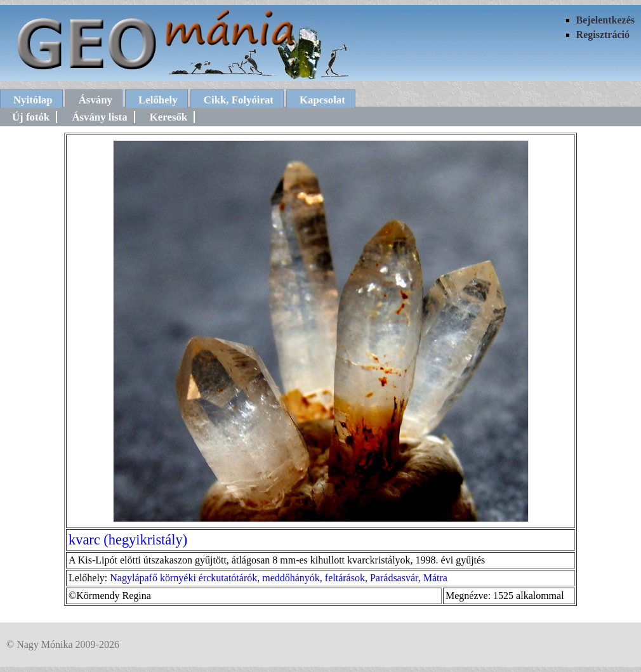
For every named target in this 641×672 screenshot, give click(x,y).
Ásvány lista (99, 117)
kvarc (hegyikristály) (128, 540)
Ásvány (96, 100)
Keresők (169, 117)
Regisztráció (603, 35)
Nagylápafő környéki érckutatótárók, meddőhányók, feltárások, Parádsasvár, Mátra (279, 578)
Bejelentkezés (605, 20)
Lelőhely (158, 100)
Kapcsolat (322, 100)
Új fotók (31, 117)
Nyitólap (33, 100)
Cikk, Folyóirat (239, 100)
